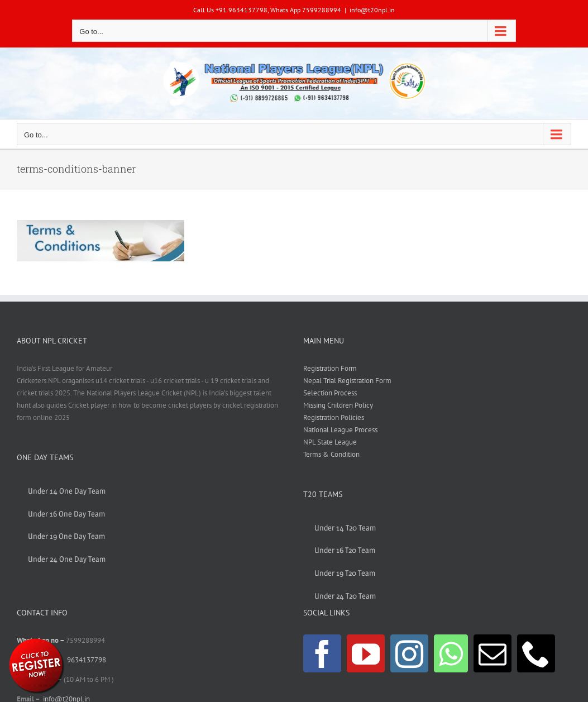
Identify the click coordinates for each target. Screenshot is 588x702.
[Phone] (536, 653)
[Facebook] (322, 653)
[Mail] (493, 653)
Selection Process (330, 393)
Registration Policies (334, 417)
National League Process (340, 430)
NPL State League (330, 442)
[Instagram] (409, 653)
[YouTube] (366, 653)
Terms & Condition (331, 454)
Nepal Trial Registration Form (347, 381)
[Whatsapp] (451, 653)
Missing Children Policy (338, 405)
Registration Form (330, 368)
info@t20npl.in (372, 10)
